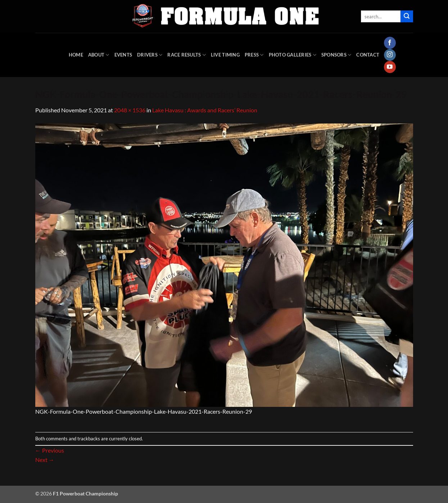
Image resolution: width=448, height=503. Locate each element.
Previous (50, 450)
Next (45, 460)
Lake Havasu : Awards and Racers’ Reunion (205, 110)
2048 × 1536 (130, 110)
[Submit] (407, 17)
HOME (76, 55)
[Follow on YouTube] (390, 67)
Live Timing (225, 55)
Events (123, 55)
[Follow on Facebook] (390, 43)
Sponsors (336, 55)
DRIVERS (150, 55)
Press (254, 55)
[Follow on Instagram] (390, 55)
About (99, 55)
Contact (368, 55)
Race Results (187, 55)
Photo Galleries (293, 55)
